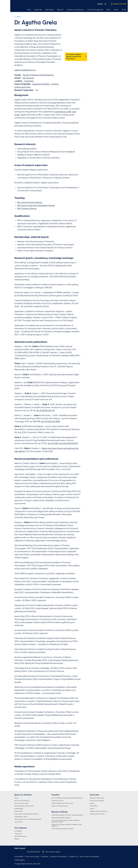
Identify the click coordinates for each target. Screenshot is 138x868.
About (124, 10)
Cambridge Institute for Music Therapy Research (67, 815)
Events (116, 10)
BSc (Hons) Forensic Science (30, 202)
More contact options (51, 852)
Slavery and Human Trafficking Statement (28, 819)
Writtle (17, 839)
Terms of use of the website (89, 857)
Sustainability (19, 809)
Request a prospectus (97, 798)
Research (60, 10)
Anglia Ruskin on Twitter (21, 852)
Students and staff (118, 4)
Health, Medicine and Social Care (62, 803)
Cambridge (29, 81)
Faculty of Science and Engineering (38, 75)
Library (92, 809)
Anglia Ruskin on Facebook (16, 852)
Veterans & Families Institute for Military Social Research (67, 825)
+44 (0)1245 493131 (33, 852)
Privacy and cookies (32, 857)
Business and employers (75, 10)
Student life (38, 10)
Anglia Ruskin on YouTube (24, 852)
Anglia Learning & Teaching (99, 811)
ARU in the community (22, 801)
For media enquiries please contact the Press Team (74, 57)
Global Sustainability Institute (61, 818)
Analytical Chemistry (41, 84)
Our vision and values (21, 803)
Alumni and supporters (95, 10)
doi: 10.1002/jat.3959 (51, 421)
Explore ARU (19, 811)
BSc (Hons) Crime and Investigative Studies (36, 205)
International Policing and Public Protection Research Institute (66, 821)
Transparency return (21, 817)
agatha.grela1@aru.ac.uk (25, 70)
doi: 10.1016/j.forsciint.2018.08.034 (63, 443)
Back (17, 17)
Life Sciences (28, 78)
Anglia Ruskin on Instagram (18, 852)
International (50, 10)
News (109, 10)
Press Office (94, 806)
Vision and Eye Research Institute (62, 829)
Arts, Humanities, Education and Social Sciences (67, 798)
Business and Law (57, 801)
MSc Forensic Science (27, 209)
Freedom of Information (59, 857)
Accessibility (19, 857)
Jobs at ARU (18, 822)
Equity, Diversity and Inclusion (24, 806)
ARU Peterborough (21, 836)
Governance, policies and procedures (27, 814)
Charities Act (73, 857)
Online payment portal (97, 814)
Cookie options (20, 860)
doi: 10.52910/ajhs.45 (45, 410)
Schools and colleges (97, 801)
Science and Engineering (60, 806)
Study (29, 10)
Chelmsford (18, 834)
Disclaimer (45, 857)
